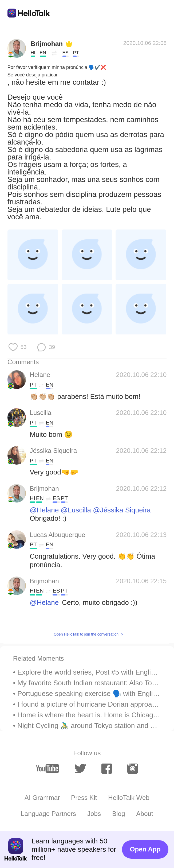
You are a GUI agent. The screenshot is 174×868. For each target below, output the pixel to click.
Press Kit (84, 798)
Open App (145, 849)
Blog (119, 814)
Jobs (94, 814)
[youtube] (48, 768)
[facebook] (107, 769)
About (145, 814)
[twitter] (80, 769)
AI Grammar (42, 798)
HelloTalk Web (129, 798)
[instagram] (133, 769)
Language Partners (48, 814)
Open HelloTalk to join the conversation (86, 634)
